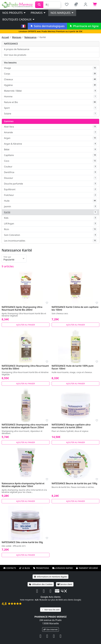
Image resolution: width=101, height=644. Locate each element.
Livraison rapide (62, 568)
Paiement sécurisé (87, 568)
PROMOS (38, 13)
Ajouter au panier (25, 325)
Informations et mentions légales (50, 577)
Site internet (51, 629)
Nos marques (62, 13)
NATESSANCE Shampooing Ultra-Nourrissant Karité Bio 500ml (25, 367)
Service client (65, 584)
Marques (17, 37)
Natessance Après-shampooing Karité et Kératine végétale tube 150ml (23, 485)
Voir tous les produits (15, 55)
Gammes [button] (9, 121)
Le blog (25, 568)
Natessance (30, 37)
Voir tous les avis (50, 610)
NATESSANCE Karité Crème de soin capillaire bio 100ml (75, 308)
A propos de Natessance (17, 49)
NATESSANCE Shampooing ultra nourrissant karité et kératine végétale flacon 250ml (25, 426)
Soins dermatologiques (47, 26)
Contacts (10, 568)
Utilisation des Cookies (41, 584)
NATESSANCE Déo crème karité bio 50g (22, 542)
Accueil (5, 37)
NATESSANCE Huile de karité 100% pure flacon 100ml (73, 367)
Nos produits (14, 13)
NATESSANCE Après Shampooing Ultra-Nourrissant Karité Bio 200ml (22, 308)
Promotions (41, 568)
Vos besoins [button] (10, 63)
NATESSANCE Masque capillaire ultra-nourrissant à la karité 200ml (71, 426)
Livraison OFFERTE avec (50, 31)
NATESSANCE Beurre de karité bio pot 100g (74, 483)
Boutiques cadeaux (19, 19)
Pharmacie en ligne (84, 26)
